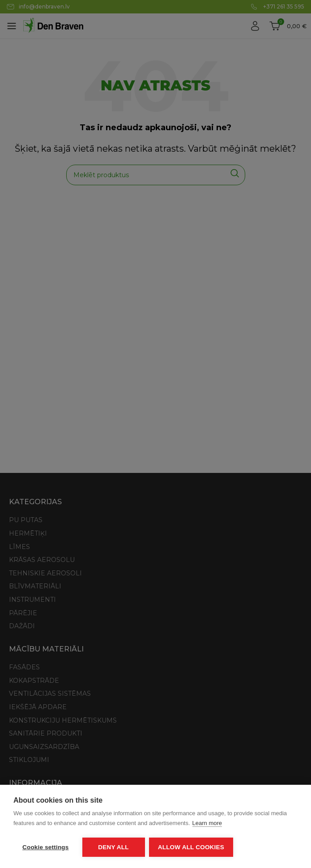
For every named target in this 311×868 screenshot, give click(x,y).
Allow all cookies (192, 847)
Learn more (207, 823)
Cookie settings (46, 847)
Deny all (113, 847)
